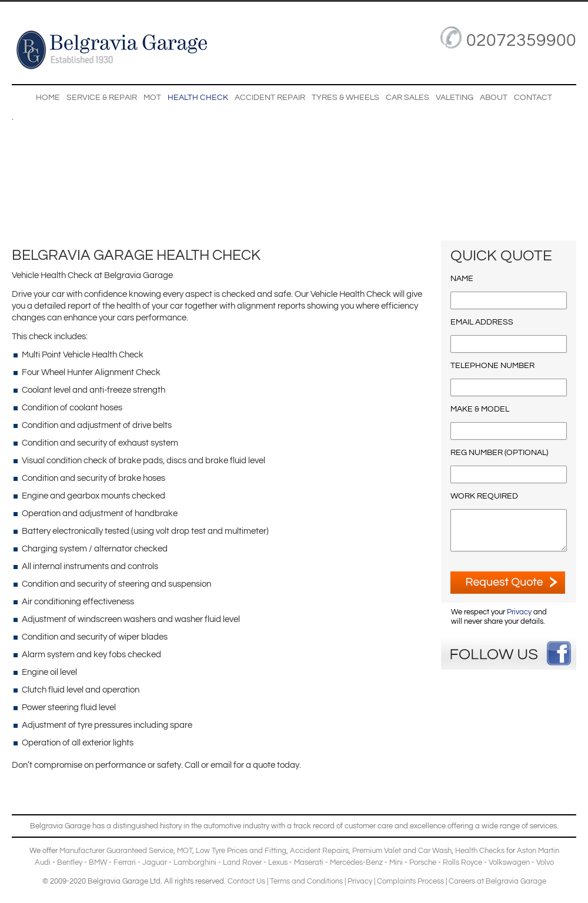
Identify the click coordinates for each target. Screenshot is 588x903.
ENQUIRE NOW (508, 583)
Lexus (278, 862)
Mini (396, 862)
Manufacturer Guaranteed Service (116, 851)
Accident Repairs (319, 851)
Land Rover (242, 862)
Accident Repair (270, 98)
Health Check (198, 98)
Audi (43, 862)
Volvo (545, 862)
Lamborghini (195, 862)
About (494, 98)
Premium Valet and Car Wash (402, 851)
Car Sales (407, 98)
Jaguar (155, 862)
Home (48, 98)
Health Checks (480, 851)
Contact (533, 98)
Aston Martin (538, 851)
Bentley (70, 862)
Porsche (423, 862)
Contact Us (246, 881)
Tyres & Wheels (345, 98)
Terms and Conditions (306, 881)
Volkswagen (509, 862)
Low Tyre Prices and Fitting (241, 851)
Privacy (519, 612)
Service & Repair (102, 98)
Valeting (455, 98)
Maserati (309, 862)
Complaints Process (410, 881)
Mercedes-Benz (356, 862)
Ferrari (125, 862)
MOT (152, 98)
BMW (98, 862)
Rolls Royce (462, 862)
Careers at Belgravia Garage (497, 881)
